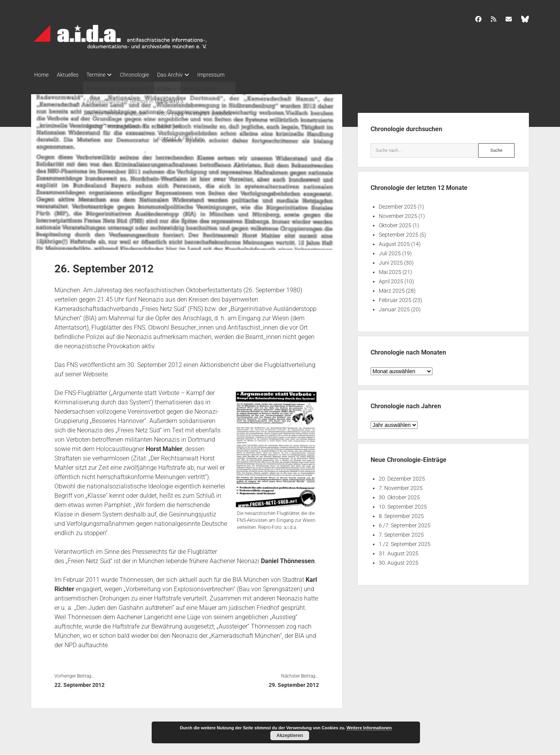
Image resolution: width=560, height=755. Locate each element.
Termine (103, 75)
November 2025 (398, 214)
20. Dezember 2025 (402, 477)
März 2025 (392, 289)
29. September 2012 (294, 683)
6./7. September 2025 (405, 523)
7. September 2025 (401, 533)
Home (41, 75)
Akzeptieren (290, 736)
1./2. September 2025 (405, 542)
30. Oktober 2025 (399, 495)
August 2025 (394, 242)
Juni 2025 (391, 261)
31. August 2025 (399, 551)
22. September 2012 (80, 683)
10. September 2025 (403, 505)
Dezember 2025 (398, 205)
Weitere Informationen (369, 728)
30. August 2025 (399, 561)
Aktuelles (71, 75)
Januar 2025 (394, 307)
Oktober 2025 (395, 223)
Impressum (229, 75)
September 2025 (399, 233)
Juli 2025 (390, 251)
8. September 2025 (401, 514)
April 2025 (391, 279)
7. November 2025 (401, 486)
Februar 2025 (395, 298)
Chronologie (145, 75)
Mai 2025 (390, 270)
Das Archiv (184, 75)
